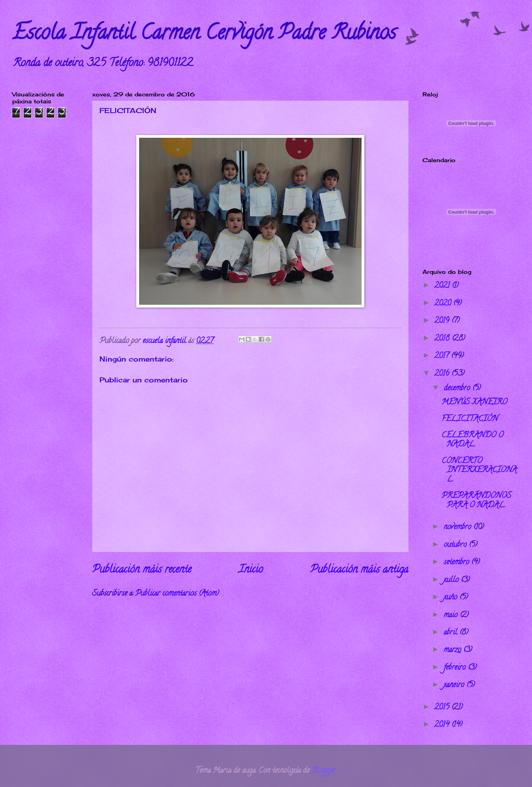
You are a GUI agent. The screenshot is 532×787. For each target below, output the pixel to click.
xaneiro (455, 685)
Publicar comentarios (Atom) (177, 594)
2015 (443, 708)
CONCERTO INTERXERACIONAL (479, 471)
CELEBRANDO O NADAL (473, 440)
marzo (453, 650)
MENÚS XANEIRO (474, 403)
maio (452, 615)
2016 (443, 374)
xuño (452, 598)
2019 (443, 321)
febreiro (456, 668)
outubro (456, 545)
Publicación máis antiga (359, 570)
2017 (443, 356)
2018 (443, 339)
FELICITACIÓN (470, 419)
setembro (457, 563)
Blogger (324, 771)
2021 (443, 286)
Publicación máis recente (142, 570)
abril (452, 633)
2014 (443, 725)
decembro (458, 389)
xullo (452, 580)
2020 (444, 304)
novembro (458, 527)
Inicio (251, 570)
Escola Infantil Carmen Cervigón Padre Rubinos (204, 34)
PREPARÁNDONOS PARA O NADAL (476, 501)
